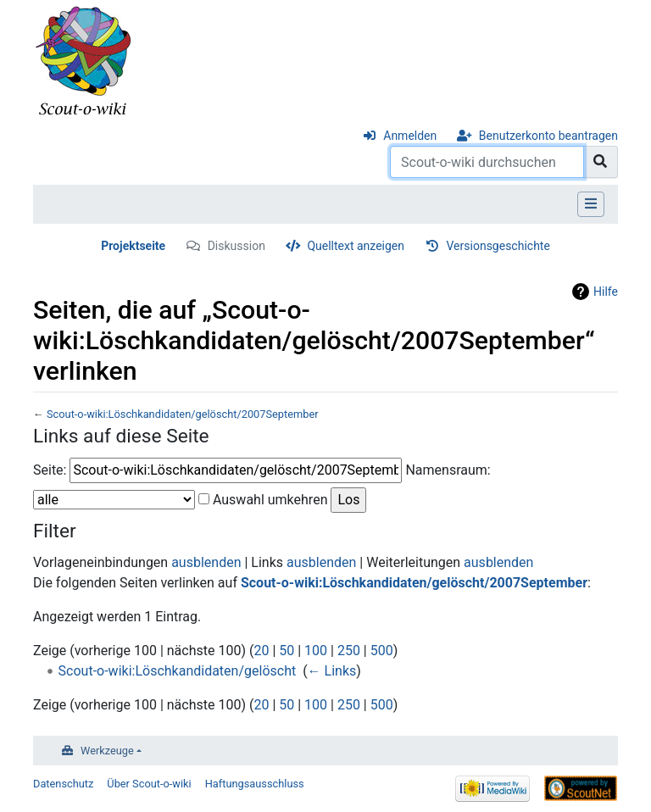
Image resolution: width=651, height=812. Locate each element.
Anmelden (410, 136)
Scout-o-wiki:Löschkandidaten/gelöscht (178, 671)
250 (349, 651)
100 (316, 651)
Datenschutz (63, 784)
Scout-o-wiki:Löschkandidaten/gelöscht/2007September (183, 414)
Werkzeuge (107, 751)
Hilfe (606, 292)
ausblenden (206, 562)
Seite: (50, 470)
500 (382, 651)
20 (261, 651)
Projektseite (133, 246)
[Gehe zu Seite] (601, 162)
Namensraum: (448, 470)
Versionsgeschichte (498, 246)
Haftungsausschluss (255, 784)
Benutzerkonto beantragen (548, 136)
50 (287, 651)
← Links (332, 671)
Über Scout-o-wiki (149, 784)
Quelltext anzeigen (356, 246)
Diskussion (236, 246)
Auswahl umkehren (270, 500)
